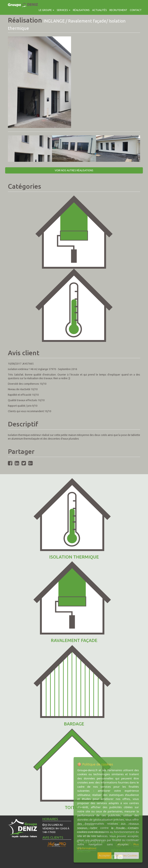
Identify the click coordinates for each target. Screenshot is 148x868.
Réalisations (81, 10)
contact (136, 10)
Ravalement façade (74, 640)
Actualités (100, 10)
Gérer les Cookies (127, 855)
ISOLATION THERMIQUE (74, 557)
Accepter (104, 855)
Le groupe (46, 10)
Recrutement (118, 10)
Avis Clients (53, 837)
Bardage (74, 724)
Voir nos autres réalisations (74, 170)
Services (64, 10)
